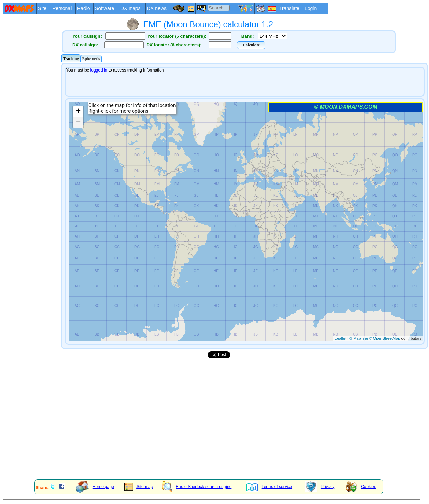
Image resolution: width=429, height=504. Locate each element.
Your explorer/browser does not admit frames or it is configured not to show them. (245, 206)
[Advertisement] (32, 167)
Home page (95, 487)
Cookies (361, 487)
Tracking (71, 59)
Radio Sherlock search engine (197, 487)
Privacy (320, 487)
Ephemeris (91, 59)
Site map (139, 487)
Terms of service (269, 487)
